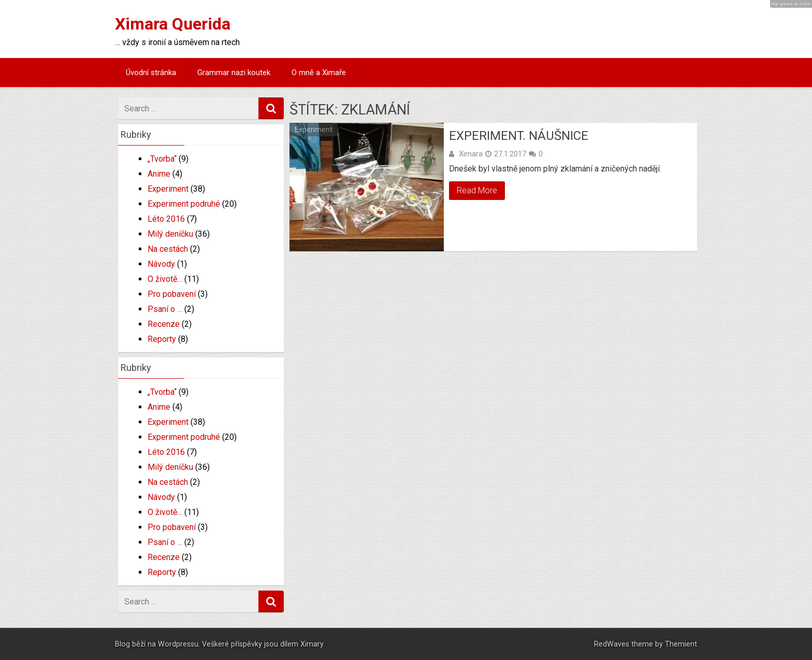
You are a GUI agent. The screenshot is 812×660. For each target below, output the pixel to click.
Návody (161, 264)
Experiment (314, 130)
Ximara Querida (173, 24)
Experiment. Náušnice (519, 136)
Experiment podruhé (184, 204)
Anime (159, 174)
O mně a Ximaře (319, 73)
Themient (681, 644)
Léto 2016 (166, 219)
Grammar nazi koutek (234, 73)
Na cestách (168, 249)
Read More (477, 190)
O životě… (165, 279)
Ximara (471, 154)
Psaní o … (165, 309)
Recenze (164, 324)
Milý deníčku (170, 234)
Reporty (162, 339)
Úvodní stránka (151, 73)
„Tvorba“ (162, 159)
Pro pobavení (172, 294)
